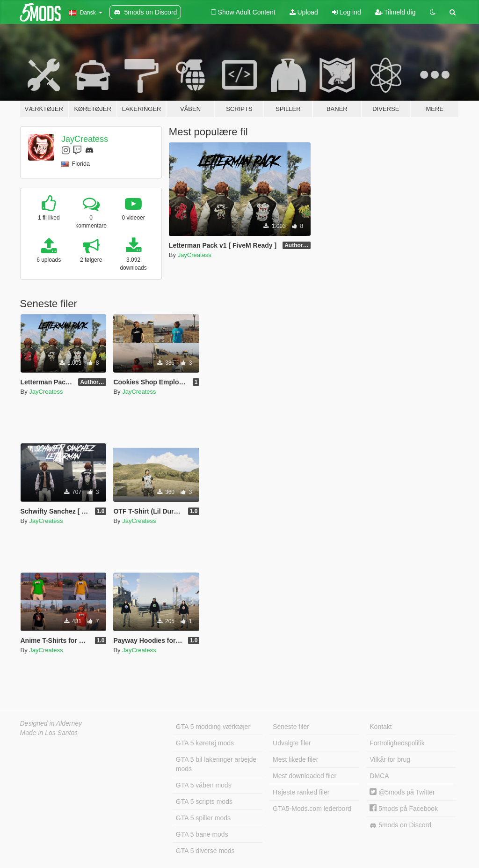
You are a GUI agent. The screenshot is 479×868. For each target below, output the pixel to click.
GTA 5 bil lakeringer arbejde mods (216, 764)
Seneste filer (291, 727)
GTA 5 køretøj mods (205, 743)
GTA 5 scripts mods (204, 802)
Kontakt (381, 727)
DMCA (379, 776)
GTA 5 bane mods (202, 834)
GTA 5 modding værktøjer (213, 727)
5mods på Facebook (404, 809)
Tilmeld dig (396, 12)
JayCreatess (85, 139)
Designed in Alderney (51, 723)
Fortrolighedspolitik (397, 743)
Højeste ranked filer (301, 792)
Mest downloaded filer (305, 776)
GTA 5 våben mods (204, 785)
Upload (304, 12)
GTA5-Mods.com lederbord (312, 809)
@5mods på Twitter (402, 792)
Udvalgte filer (292, 743)
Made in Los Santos (49, 733)
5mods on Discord (400, 825)
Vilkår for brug (390, 759)
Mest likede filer (295, 759)
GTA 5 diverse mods (205, 851)
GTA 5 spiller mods (203, 818)
